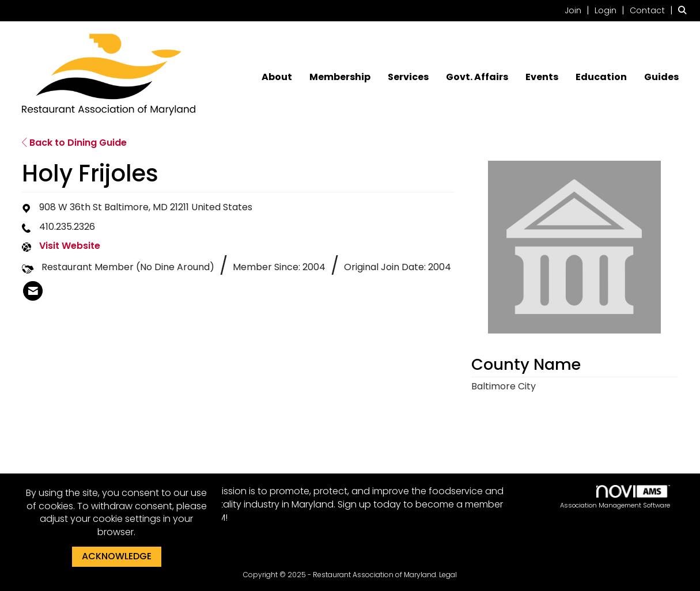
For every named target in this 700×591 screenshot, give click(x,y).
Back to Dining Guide (74, 143)
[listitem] (578, 10)
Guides (661, 77)
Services (408, 77)
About (277, 77)
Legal (448, 575)
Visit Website (70, 246)
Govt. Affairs (477, 77)
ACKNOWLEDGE (117, 556)
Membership (340, 77)
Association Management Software (615, 497)
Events (542, 77)
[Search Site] (685, 10)
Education (601, 77)
